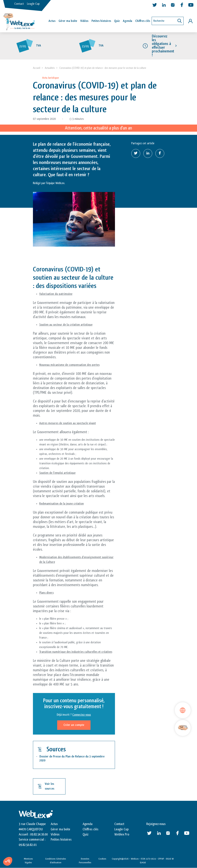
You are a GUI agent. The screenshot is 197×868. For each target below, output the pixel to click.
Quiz (117, 21)
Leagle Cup (33, 4)
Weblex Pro (122, 834)
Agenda (127, 21)
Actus (52, 21)
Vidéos (84, 21)
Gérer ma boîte (68, 21)
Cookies (102, 859)
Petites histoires (101, 21)
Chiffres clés (143, 21)
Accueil (37, 68)
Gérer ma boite (60, 829)
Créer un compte (74, 725)
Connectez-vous (82, 715)
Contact (19, 4)
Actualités (50, 68)
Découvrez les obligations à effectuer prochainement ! (163, 46)
